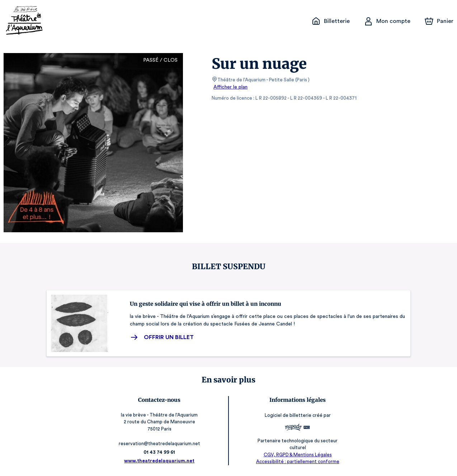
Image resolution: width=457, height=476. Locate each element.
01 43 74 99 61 (161, 452)
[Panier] (439, 21)
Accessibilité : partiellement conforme (296, 461)
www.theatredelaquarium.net (161, 461)
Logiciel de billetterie (287, 418)
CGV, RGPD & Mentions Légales (296, 455)
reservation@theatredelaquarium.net (161, 444)
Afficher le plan (230, 87)
